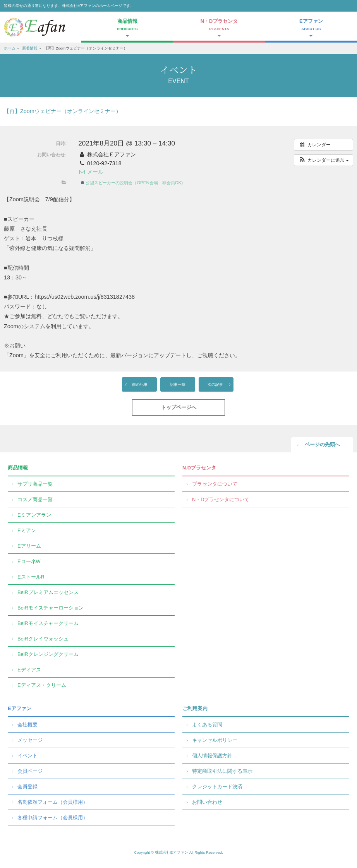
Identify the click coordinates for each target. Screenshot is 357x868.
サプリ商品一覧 (35, 484)
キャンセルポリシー (215, 740)
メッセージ (30, 740)
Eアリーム (29, 546)
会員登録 (27, 787)
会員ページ (30, 771)
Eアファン (20, 708)
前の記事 (140, 384)
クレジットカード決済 (217, 787)
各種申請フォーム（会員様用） (53, 817)
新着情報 (30, 48)
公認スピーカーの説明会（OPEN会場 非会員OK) (132, 183)
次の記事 (215, 384)
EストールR (31, 577)
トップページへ (179, 407)
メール (91, 172)
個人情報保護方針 (212, 756)
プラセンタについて (215, 484)
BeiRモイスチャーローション (51, 608)
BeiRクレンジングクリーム (48, 654)
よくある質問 (207, 725)
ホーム (10, 48)
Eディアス (29, 670)
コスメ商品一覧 (35, 499)
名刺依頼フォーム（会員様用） (53, 802)
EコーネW (29, 561)
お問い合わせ (207, 802)
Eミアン (27, 530)
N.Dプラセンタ (199, 468)
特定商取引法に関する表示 (222, 771)
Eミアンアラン (34, 515)
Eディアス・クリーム (42, 685)
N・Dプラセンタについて (221, 499)
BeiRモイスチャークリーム (48, 623)
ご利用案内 (195, 708)
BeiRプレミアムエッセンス (48, 592)
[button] (324, 160)
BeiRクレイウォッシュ (43, 639)
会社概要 (27, 725)
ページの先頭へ (322, 444)
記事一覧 (178, 384)
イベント (27, 756)
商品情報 (18, 468)
